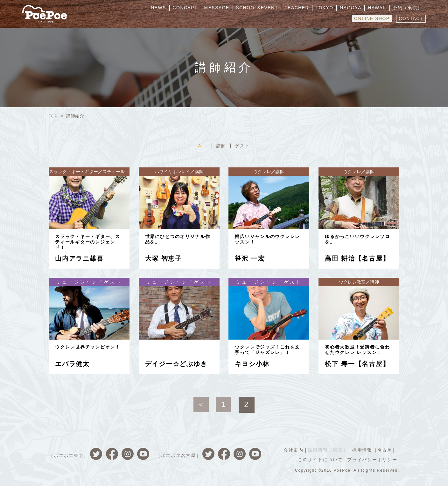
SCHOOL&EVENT (263, 8)
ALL (202, 146)
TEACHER (302, 8)
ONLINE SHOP (371, 18)
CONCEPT (193, 8)
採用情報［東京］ (327, 450)
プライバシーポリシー (372, 459)
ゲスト (243, 146)
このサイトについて (320, 459)
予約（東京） (408, 8)
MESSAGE (224, 8)
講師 (221, 146)
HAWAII (379, 8)
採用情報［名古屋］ (374, 450)
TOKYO (329, 8)
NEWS (168, 8)
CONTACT (411, 18)
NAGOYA (354, 8)
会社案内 (292, 450)
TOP (53, 116)
